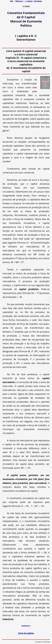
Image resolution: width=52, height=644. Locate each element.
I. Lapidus (29, 1)
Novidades (38, 1)
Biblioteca (19, 1)
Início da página (26, 633)
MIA (12, 1)
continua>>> (26, 626)
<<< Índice (26, 6)
